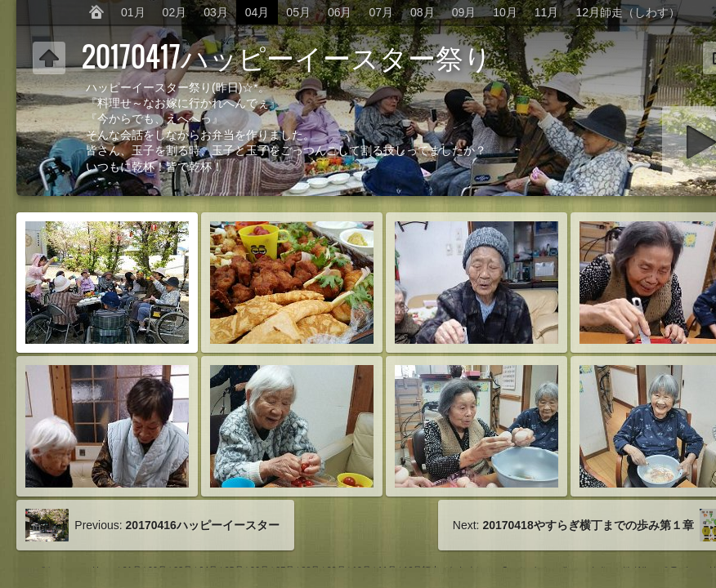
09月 (464, 12)
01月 (133, 12)
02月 (175, 12)
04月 (257, 12)
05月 (298, 12)
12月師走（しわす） (628, 12)
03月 (216, 12)
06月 (340, 12)
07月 (382, 12)
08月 (423, 12)
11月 (547, 12)
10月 (505, 12)
